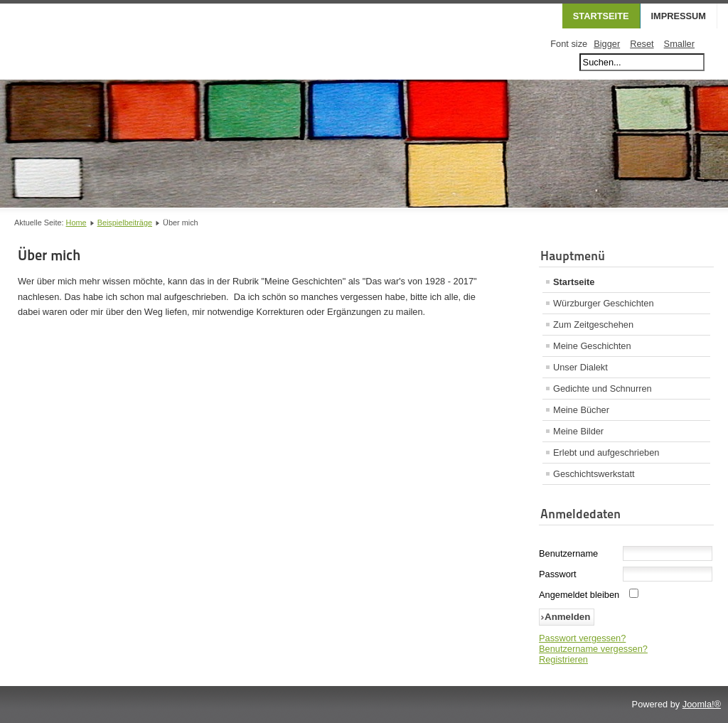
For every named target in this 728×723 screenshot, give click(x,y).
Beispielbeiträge (125, 223)
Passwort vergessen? (582, 638)
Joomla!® (702, 704)
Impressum (679, 16)
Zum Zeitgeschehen (593, 325)
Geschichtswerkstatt (594, 474)
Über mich (49, 255)
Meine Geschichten (592, 346)
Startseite (601, 16)
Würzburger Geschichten (604, 303)
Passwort (558, 574)
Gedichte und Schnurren (603, 389)
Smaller (679, 44)
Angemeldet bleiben (579, 595)
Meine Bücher (581, 410)
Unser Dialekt (580, 367)
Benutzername (568, 553)
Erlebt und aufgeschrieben (606, 452)
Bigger (607, 44)
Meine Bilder (578, 431)
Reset (642, 44)
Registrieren (563, 659)
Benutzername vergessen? (593, 649)
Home (76, 223)
